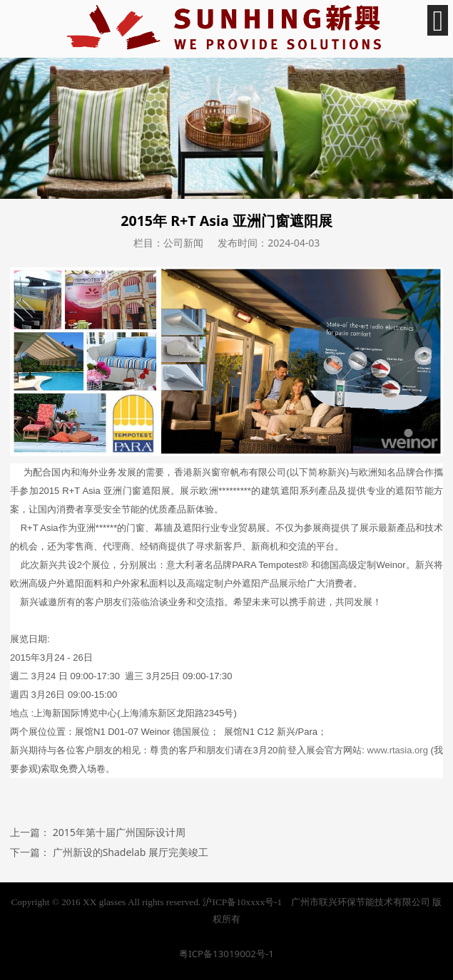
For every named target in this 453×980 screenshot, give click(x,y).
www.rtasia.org (398, 750)
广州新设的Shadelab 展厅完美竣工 (131, 852)
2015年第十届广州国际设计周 (119, 832)
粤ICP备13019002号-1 (226, 954)
